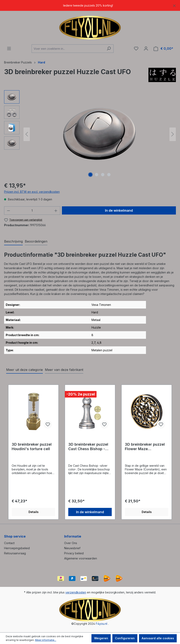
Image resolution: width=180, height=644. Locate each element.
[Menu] (9, 49)
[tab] (13, 242)
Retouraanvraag (15, 553)
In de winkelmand (119, 210)
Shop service (15, 536)
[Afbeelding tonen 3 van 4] (103, 175)
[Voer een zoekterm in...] (68, 49)
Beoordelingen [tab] (36, 241)
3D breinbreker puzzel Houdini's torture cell (32, 447)
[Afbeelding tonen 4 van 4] (109, 175)
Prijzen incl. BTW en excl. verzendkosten (32, 192)
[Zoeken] (109, 49)
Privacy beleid (74, 553)
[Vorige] (27, 134)
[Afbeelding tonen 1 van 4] (90, 175)
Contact (9, 543)
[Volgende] (173, 134)
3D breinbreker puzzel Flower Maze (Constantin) (145, 447)
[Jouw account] (146, 49)
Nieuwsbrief (72, 548)
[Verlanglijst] (136, 49)
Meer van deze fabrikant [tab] (64, 370)
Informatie (73, 536)
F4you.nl (101, 624)
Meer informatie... (46, 640)
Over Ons (71, 543)
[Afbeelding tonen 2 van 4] (97, 175)
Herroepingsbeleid (17, 548)
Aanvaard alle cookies (158, 638)
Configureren (125, 638)
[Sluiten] (174, 5)
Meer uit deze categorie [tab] (24, 370)
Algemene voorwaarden (81, 558)
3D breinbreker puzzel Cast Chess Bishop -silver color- (88, 447)
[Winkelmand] (163, 49)
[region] (90, 5)
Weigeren (101, 638)
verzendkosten (76, 592)
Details (34, 512)
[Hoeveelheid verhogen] (56, 211)
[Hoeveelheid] (32, 211)
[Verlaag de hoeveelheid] (8, 211)
